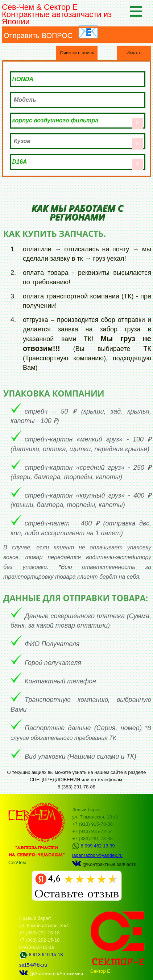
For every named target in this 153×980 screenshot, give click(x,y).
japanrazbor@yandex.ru (97, 855)
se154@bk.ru (33, 965)
